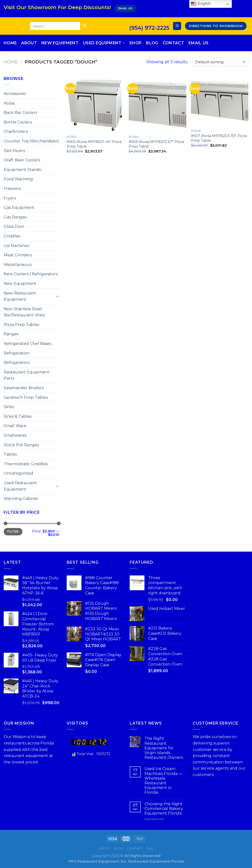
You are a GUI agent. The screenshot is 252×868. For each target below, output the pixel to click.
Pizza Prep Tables (21, 325)
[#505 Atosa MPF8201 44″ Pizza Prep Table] (95, 104)
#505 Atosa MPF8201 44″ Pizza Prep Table (94, 144)
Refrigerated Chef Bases (27, 344)
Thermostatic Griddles (26, 464)
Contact (173, 43)
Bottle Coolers (18, 122)
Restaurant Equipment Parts (27, 375)
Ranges (11, 334)
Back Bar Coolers (20, 113)
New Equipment (60, 43)
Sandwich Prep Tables (26, 397)
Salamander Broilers (24, 388)
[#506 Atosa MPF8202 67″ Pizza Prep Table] (157, 104)
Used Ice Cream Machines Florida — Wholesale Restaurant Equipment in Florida (163, 781)
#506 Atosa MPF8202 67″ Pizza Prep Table (156, 144)
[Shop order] (220, 62)
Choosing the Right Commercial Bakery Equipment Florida (164, 809)
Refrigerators (17, 363)
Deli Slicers (14, 151)
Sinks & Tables (18, 416)
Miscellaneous (18, 265)
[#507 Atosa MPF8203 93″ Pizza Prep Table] (220, 101)
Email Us (199, 43)
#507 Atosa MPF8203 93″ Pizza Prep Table (219, 138)
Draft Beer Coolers (22, 160)
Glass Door (14, 226)
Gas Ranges (15, 217)
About (29, 43)
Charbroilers (16, 132)
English (201, 4)
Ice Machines (16, 246)
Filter (13, 532)
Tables (10, 454)
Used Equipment (104, 43)
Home (10, 43)
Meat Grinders (18, 255)
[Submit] (84, 26)
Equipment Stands (22, 170)
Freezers (12, 189)
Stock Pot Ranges (21, 445)
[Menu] (177, 26)
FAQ (150, 848)
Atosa (9, 103)
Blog (152, 43)
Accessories (15, 94)
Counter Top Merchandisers (31, 141)
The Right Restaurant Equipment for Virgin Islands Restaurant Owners (164, 748)
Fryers (10, 198)
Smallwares (15, 435)
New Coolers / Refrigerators (31, 274)
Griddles (12, 236)
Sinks (9, 407)
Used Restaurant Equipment (20, 486)
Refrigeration (17, 353)
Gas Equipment (19, 208)
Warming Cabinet (21, 499)
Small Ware (15, 426)
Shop (135, 43)
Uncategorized (18, 473)
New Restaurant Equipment (20, 296)
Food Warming (18, 179)
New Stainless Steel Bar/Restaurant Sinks (24, 312)
